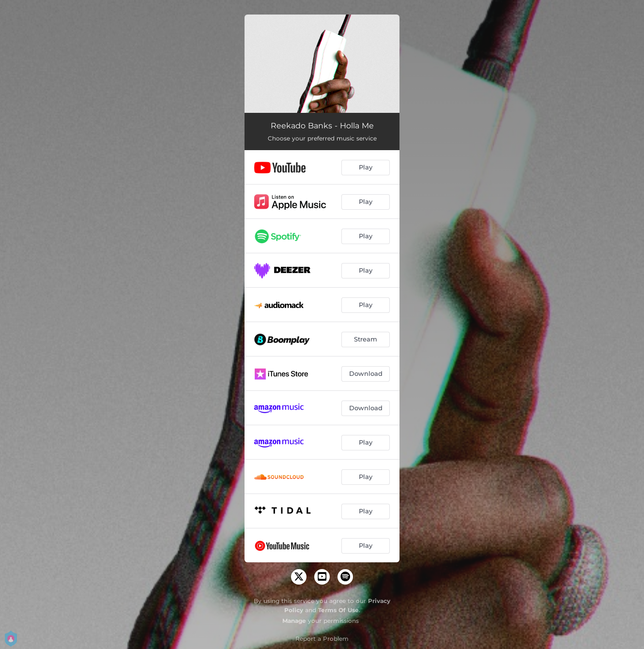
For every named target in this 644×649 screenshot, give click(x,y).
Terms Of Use (338, 610)
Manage (294, 621)
